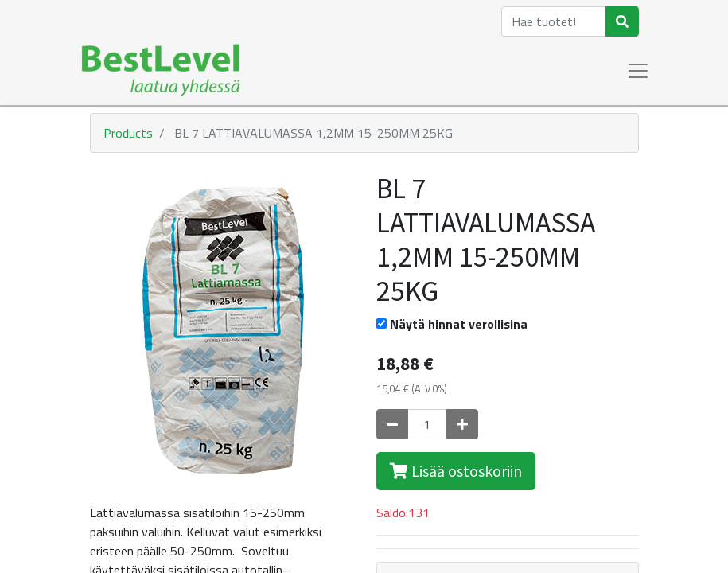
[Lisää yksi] (462, 424)
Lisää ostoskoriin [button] (456, 471)
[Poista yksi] (392, 424)
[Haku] (622, 21)
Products (128, 133)
